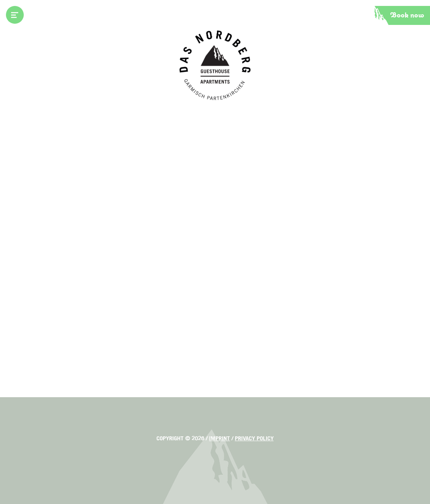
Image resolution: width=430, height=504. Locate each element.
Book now (407, 15)
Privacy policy (254, 439)
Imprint (220, 439)
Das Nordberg (215, 65)
